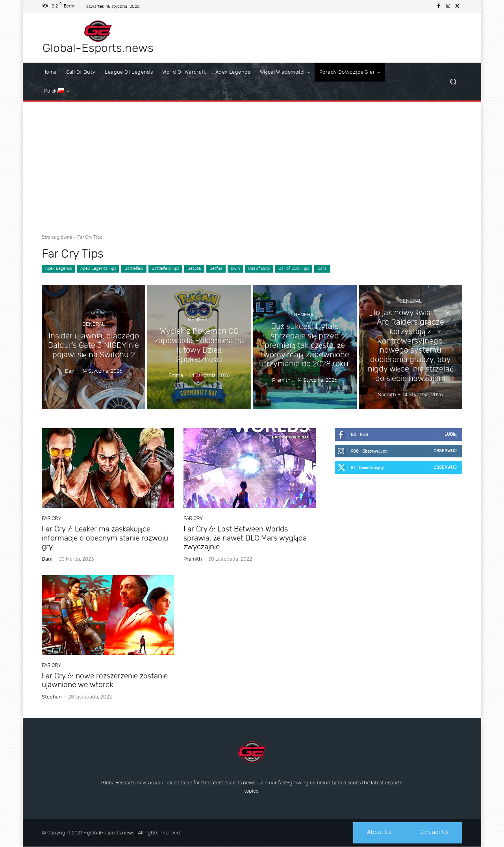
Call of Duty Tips (294, 269)
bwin (235, 269)
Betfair (216, 269)
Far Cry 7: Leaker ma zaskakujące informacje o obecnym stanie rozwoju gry (105, 538)
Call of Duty (259, 269)
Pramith (193, 559)
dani (47, 559)
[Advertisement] (252, 165)
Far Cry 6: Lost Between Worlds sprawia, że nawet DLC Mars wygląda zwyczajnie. (245, 538)
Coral (322, 269)
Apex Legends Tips (98, 269)
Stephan (52, 697)
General (94, 325)
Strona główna (57, 237)
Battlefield (134, 269)
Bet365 (194, 269)
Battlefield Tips (165, 269)
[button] (453, 82)
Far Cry (51, 518)
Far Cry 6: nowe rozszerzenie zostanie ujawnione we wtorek (105, 680)
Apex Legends (58, 269)
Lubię (451, 434)
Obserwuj (445, 451)
